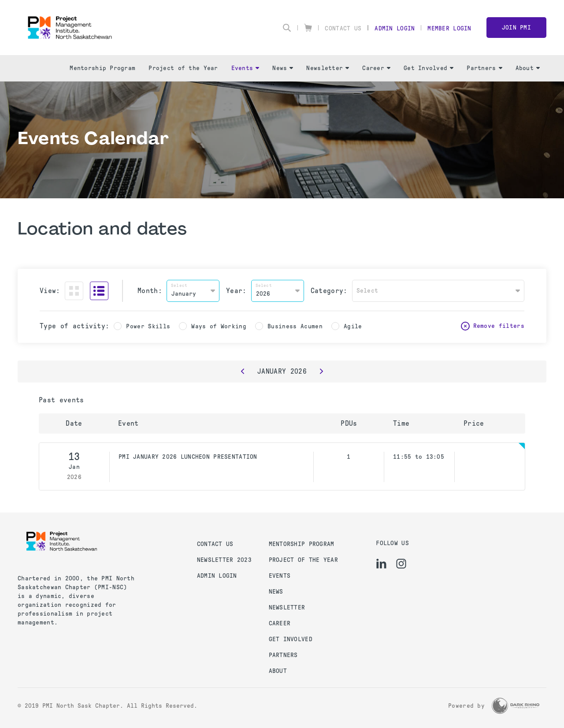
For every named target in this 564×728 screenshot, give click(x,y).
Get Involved (429, 68)
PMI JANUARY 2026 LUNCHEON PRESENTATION (188, 457)
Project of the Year (183, 68)
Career (376, 68)
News (283, 68)
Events (245, 68)
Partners (484, 68)
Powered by (466, 706)
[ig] (401, 564)
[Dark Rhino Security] (516, 706)
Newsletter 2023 (224, 560)
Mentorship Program (102, 68)
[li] (381, 564)
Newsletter (328, 68)
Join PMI (516, 28)
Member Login (449, 28)
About (528, 68)
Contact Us (343, 28)
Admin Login (395, 28)
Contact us (215, 544)
